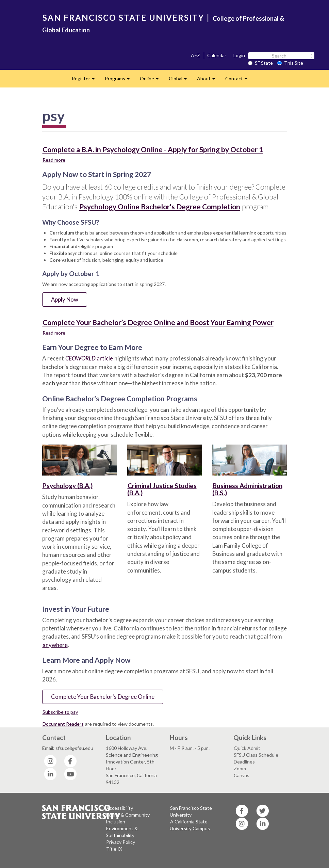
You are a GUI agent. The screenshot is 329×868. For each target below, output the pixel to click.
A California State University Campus (190, 825)
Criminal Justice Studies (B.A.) (162, 489)
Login (239, 55)
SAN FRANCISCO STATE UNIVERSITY (123, 18)
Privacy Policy (121, 842)
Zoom (240, 768)
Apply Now (65, 299)
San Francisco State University (191, 811)
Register (86, 81)
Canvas (242, 775)
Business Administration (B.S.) (247, 489)
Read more (54, 160)
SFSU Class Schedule (256, 755)
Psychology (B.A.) (68, 486)
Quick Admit (247, 748)
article (90, 358)
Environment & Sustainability (122, 832)
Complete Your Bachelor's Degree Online (103, 697)
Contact (239, 81)
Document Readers (63, 724)
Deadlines (244, 762)
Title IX (114, 849)
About (209, 81)
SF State (260, 63)
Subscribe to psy (60, 712)
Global (180, 81)
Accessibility (120, 808)
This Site (290, 63)
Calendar (217, 55)
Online (152, 81)
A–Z (195, 55)
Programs (120, 81)
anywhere (55, 645)
